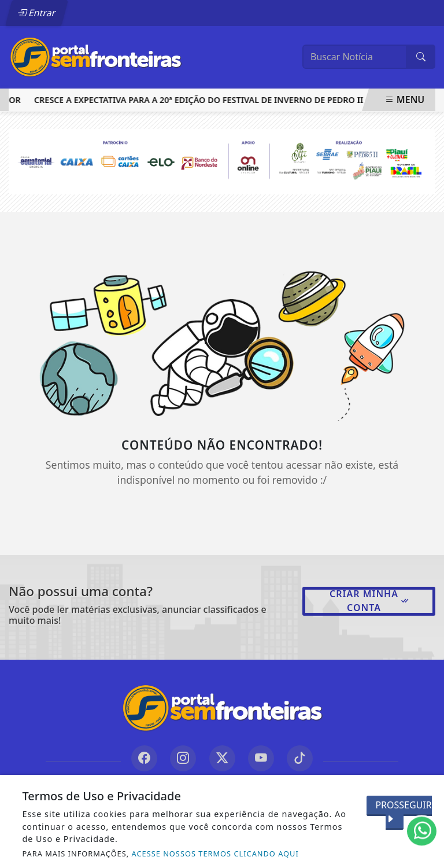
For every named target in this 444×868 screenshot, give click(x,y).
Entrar (36, 13)
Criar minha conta (370, 601)
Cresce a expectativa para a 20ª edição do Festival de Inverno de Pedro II (201, 100)
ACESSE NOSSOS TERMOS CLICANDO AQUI (215, 854)
